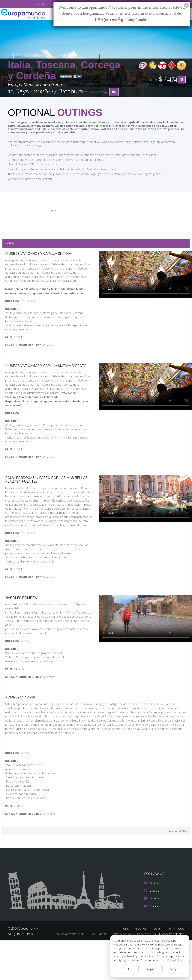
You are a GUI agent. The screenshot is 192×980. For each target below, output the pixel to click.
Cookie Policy (172, 960)
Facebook (152, 918)
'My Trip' (149, 142)
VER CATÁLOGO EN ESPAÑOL (36, 4)
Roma (53, 211)
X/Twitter (152, 933)
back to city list (177, 865)
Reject (125, 969)
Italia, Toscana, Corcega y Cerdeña (64, 70)
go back (66, 77)
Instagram (152, 926)
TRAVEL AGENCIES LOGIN (94, 968)
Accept (174, 969)
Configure (150, 969)
